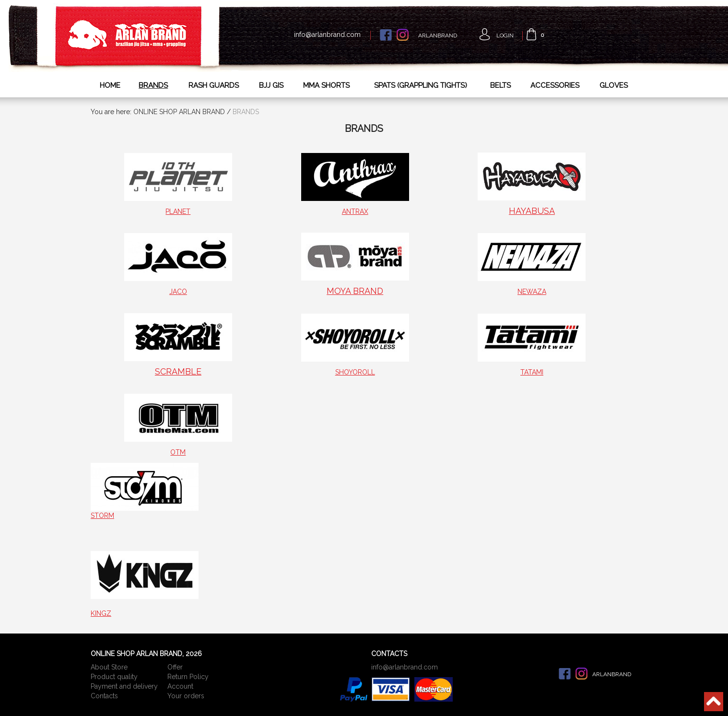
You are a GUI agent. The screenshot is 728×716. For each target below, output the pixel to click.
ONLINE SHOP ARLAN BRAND (179, 112)
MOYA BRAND (355, 291)
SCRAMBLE (178, 371)
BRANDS (153, 85)
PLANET (178, 211)
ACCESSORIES (555, 85)
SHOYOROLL (355, 372)
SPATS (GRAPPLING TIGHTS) (421, 85)
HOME (110, 85)
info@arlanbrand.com (327, 35)
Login (505, 35)
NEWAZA (532, 292)
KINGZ (101, 613)
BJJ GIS (271, 85)
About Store (109, 667)
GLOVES (614, 85)
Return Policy (188, 677)
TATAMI (532, 372)
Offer (175, 667)
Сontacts (104, 696)
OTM (178, 452)
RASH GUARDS (214, 85)
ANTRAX (355, 211)
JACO (178, 292)
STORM (102, 516)
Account (180, 686)
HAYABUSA (532, 211)
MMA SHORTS (326, 85)
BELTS (500, 85)
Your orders (186, 696)
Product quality (114, 677)
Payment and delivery (124, 686)
